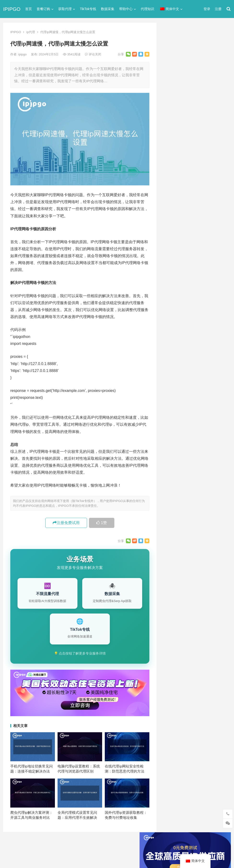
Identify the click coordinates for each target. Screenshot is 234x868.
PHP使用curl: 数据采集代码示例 (193, 406)
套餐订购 (43, 9)
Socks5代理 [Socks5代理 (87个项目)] (193, 449)
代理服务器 (173, 237)
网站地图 (88, 845)
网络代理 (171, 297)
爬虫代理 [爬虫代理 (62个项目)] (193, 488)
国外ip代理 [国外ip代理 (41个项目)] (195, 480)
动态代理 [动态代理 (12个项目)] (216, 472)
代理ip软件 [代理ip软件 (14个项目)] (174, 457)
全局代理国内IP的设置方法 (189, 366)
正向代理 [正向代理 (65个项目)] (173, 488)
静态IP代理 (173, 306)
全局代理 (171, 245)
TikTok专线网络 (176, 228)
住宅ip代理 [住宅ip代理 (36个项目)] (174, 465)
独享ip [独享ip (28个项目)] (211, 488)
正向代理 (171, 280)
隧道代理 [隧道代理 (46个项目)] (193, 496)
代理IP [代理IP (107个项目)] (213, 449)
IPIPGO (12, 9)
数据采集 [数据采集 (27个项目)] (216, 480)
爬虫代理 (171, 289)
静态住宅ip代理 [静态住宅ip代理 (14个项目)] (178, 512)
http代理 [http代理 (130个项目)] (196, 433)
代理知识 (147, 9)
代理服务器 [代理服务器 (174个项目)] (198, 457)
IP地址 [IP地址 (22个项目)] (191, 441)
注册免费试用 (66, 523)
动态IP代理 (173, 254)
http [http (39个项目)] (180, 433)
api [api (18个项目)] (169, 433)
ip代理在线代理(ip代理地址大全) (195, 140)
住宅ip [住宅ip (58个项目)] (217, 457)
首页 (29, 9)
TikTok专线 (88, 9)
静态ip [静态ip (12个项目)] (211, 496)
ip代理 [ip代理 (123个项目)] (214, 433)
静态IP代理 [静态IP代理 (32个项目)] (175, 504)
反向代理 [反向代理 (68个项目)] (173, 480)
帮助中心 (126, 9)
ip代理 (31, 32)
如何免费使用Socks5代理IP (189, 399)
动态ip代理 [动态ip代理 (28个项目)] (195, 472)
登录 (207, 9)
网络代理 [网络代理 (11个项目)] (173, 496)
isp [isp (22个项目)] (205, 441)
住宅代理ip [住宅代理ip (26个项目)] (197, 465)
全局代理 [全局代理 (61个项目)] (173, 472)
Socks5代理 (178, 854)
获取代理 (65, 9)
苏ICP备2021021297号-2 (61, 845)
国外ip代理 (172, 271)
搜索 (218, 78)
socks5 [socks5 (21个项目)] (172, 449)
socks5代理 (173, 220)
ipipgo (23, 54)
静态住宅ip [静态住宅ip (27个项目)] (198, 504)
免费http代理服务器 (185, 160)
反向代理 (171, 263)
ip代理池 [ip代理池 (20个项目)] (173, 441)
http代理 (216, 854)
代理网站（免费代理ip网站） (188, 131)
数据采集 (108, 9)
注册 (218, 9)
